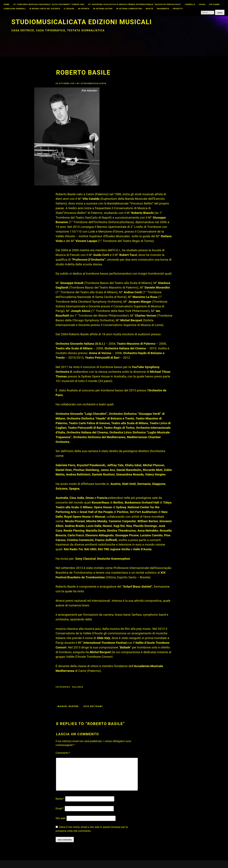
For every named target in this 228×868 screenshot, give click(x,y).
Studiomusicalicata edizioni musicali (82, 22)
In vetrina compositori (129, 9)
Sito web (61, 818)
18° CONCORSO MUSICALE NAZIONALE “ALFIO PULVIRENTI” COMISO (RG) (49, 5)
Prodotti (178, 9)
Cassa (202, 5)
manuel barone (68, 706)
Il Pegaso (69, 9)
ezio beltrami (93, 706)
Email (60, 809)
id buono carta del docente (45, 9)
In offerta (84, 9)
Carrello (190, 5)
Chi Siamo (214, 5)
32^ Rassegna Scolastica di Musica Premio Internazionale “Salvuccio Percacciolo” (135, 5)
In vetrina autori (103, 9)
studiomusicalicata (93, 83)
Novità (150, 9)
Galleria (78, 687)
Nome (60, 799)
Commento (63, 753)
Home (6, 5)
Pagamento (163, 9)
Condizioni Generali (15, 9)
